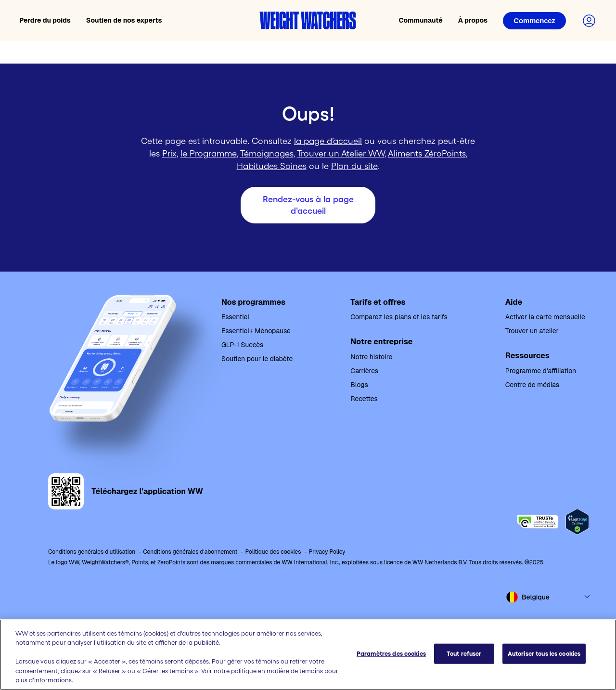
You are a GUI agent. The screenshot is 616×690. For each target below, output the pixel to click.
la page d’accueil (328, 141)
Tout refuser (464, 662)
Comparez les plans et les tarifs (399, 317)
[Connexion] (534, 21)
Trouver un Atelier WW (341, 154)
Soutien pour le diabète (257, 359)
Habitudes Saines (272, 166)
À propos (473, 20)
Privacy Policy (327, 552)
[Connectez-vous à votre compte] (589, 21)
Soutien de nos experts (124, 20)
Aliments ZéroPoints (427, 154)
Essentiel (235, 317)
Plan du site (354, 166)
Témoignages (267, 154)
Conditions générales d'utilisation (92, 552)
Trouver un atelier (532, 331)
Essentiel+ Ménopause (256, 331)
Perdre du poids (45, 20)
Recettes (364, 399)
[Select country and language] (549, 597)
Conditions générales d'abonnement (190, 552)
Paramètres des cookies (391, 662)
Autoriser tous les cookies (544, 662)
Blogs (359, 385)
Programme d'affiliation (541, 371)
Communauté (420, 20)
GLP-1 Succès (242, 345)
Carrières (364, 371)
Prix (169, 154)
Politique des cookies (273, 552)
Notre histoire (371, 357)
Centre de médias (532, 385)
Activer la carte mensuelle (545, 317)
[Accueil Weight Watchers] (308, 20)
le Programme (209, 154)
